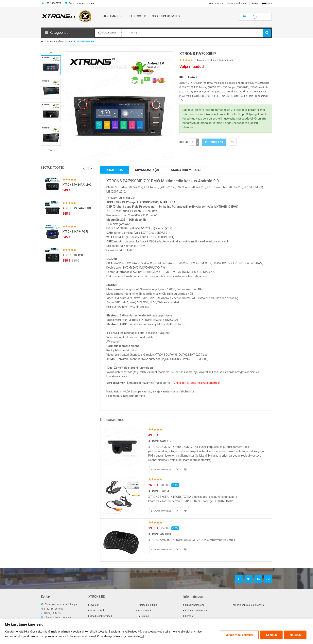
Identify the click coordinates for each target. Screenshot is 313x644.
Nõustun (295, 635)
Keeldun (271, 635)
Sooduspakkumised (101, 616)
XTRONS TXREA (159, 491)
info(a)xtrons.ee (62, 617)
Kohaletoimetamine (196, 611)
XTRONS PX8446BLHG (77, 208)
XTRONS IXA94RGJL (75, 232)
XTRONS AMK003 (160, 534)
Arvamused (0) (147, 170)
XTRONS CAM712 (160, 441)
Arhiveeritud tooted (57, 42)
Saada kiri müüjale (187, 170)
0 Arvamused (202, 60)
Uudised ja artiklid (148, 605)
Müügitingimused (195, 605)
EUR (255, 4)
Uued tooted (97, 611)
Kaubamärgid (145, 611)
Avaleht (95, 605)
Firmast (189, 616)
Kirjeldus (115, 170)
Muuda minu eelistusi (239, 635)
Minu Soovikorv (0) (237, 4)
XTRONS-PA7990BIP (83, 42)
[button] (68, 33)
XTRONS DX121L (73, 255)
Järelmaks (144, 616)
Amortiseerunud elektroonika (249, 605)
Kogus (183, 142)
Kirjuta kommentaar (222, 60)
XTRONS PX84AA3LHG (77, 185)
